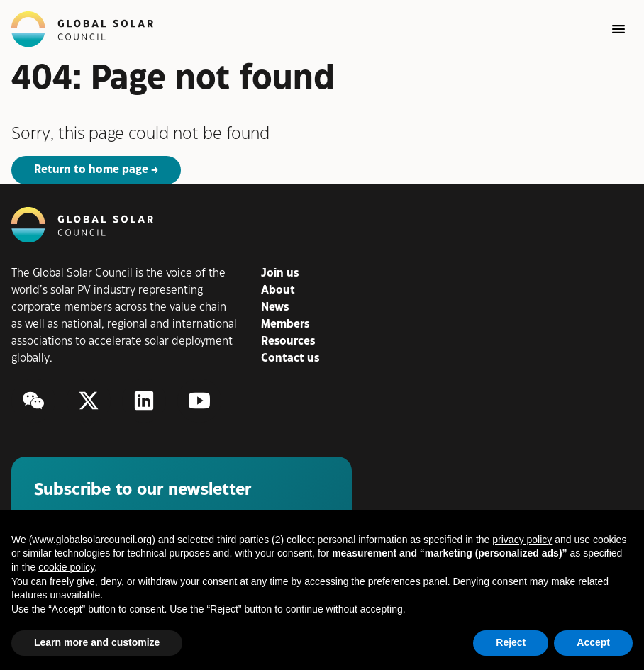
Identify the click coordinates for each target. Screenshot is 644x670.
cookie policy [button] (66, 567)
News (275, 307)
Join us (280, 273)
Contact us (290, 358)
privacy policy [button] (522, 540)
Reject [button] (511, 642)
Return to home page (91, 170)
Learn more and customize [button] (97, 642)
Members (285, 324)
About (278, 290)
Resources (288, 341)
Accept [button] (593, 642)
